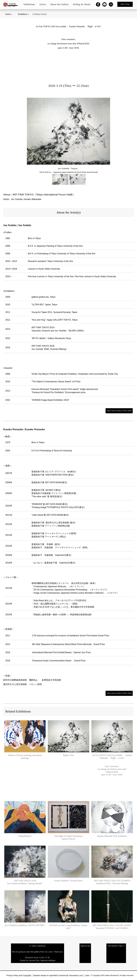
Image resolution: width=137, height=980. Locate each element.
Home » (9, 14)
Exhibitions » (23, 14)
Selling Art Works (82, 4)
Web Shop (125, 4)
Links (87, 975)
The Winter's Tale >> (116, 946)
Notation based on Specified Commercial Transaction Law (58, 975)
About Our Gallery (59, 4)
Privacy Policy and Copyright (19, 975)
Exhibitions (29, 4)
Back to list (85, 946)
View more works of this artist (119, 411)
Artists (43, 4)
